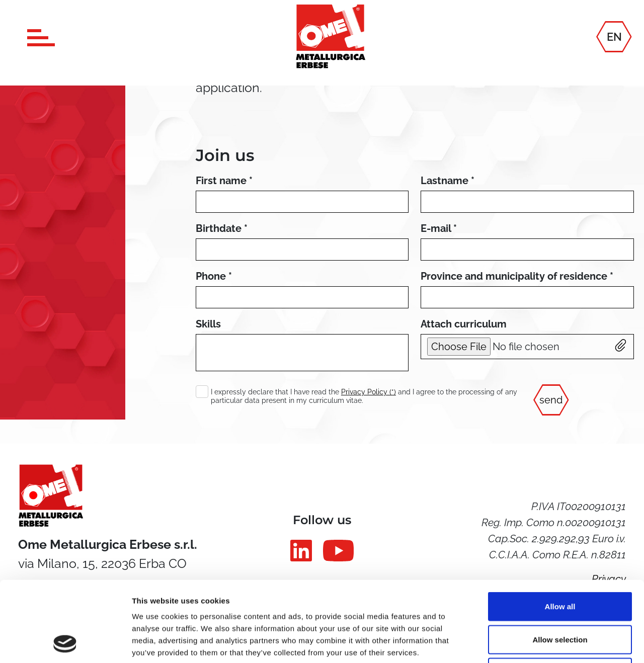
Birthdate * (222, 228)
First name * (224, 181)
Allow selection (560, 564)
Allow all (560, 531)
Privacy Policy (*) (369, 392)
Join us (225, 155)
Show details (528, 643)
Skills (208, 324)
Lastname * (448, 181)
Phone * (214, 276)
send (551, 400)
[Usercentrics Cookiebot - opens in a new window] (65, 643)
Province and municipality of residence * (517, 276)
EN (614, 36)
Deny (560, 597)
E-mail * (439, 228)
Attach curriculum (464, 324)
